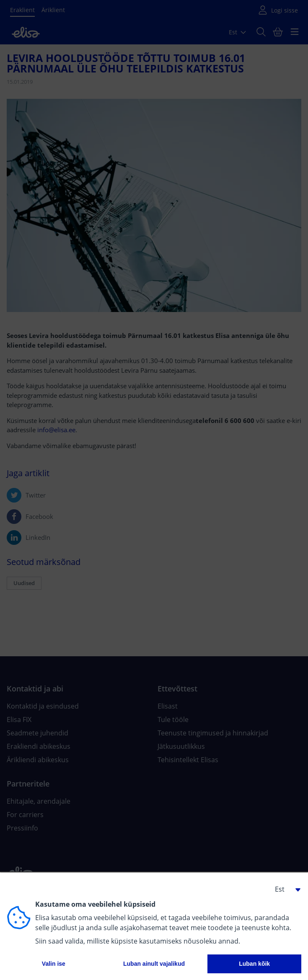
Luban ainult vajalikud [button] (154, 964)
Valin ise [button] (54, 964)
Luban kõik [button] (254, 964)
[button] (285, 889)
